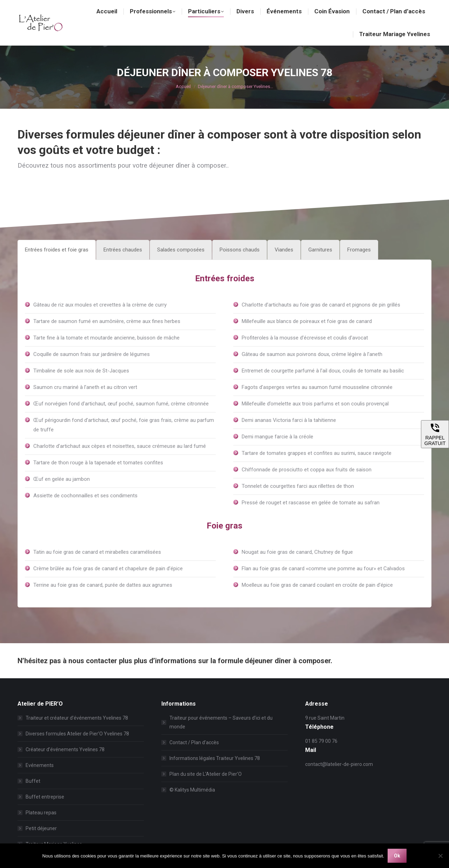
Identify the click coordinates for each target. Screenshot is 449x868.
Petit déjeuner (41, 828)
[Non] (440, 856)
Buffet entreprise (45, 797)
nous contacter (93, 661)
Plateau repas (41, 813)
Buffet (33, 781)
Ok (397, 856)
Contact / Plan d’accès (194, 742)
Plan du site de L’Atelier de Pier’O (206, 774)
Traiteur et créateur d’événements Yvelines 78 (77, 718)
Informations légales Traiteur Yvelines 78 (215, 758)
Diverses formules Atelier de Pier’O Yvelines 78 (77, 734)
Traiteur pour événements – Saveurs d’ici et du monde (221, 722)
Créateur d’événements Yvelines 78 (65, 749)
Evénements (40, 765)
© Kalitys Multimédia (192, 790)
